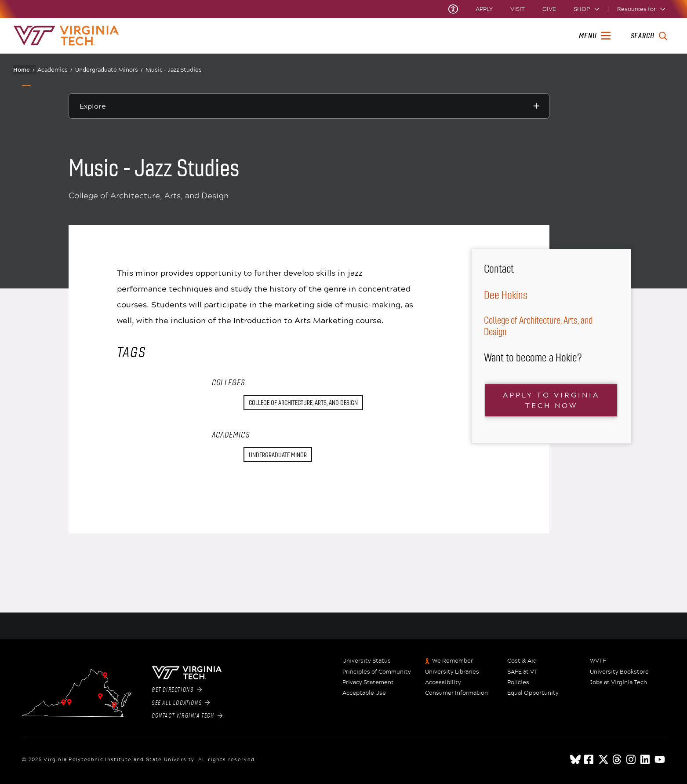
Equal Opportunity (533, 693)
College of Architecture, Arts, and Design (303, 403)
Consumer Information (456, 693)
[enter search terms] (649, 36)
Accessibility (443, 682)
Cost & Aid (522, 661)
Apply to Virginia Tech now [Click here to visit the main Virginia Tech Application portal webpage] (551, 400)
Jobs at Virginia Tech (618, 682)
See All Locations (181, 703)
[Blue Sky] (575, 759)
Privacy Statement (368, 682)
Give (549, 9)
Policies (518, 682)
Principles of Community (377, 672)
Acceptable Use (364, 693)
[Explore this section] (309, 106)
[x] (603, 759)
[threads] (618, 759)
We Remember (453, 661)
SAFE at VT (522, 672)
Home (24, 69)
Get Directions (177, 690)
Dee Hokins (506, 295)
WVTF (598, 661)
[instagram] (632, 759)
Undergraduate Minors (109, 70)
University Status (367, 661)
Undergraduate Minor (278, 455)
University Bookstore (619, 672)
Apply (484, 9)
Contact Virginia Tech (187, 716)
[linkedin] (646, 759)
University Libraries (452, 672)
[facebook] (589, 759)
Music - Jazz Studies (174, 69)
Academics (55, 70)
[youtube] (660, 759)
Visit (518, 9)
